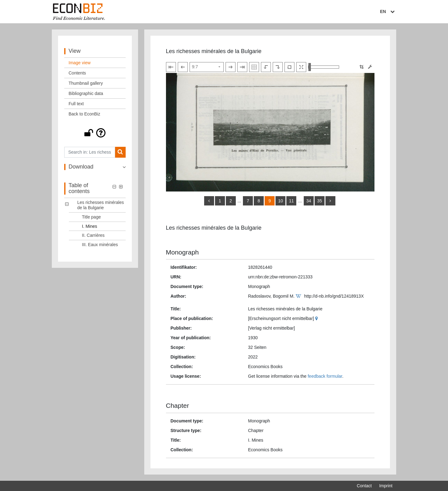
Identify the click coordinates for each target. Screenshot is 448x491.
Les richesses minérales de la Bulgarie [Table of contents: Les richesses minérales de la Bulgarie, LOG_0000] (101, 205)
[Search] (120, 152)
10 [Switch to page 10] (280, 201)
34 (309, 201)
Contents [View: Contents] (77, 73)
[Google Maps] (317, 318)
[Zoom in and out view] (324, 67)
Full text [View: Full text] (76, 104)
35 (320, 201)
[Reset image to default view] (289, 67)
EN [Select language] (388, 11)
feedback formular (325, 376)
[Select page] (207, 67)
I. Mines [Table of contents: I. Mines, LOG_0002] (90, 226)
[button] (95, 133)
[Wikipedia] (299, 296)
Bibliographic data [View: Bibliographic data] (86, 93)
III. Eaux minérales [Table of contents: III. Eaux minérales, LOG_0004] (100, 245)
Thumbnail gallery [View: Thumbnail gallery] (86, 83)
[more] (330, 201)
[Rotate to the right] (278, 67)
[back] (209, 201)
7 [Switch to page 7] (248, 201)
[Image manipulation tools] (370, 67)
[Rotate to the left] (266, 67)
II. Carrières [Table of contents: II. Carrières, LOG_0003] (93, 235)
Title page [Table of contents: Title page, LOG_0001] (91, 217)
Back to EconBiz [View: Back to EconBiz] (84, 114)
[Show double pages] (254, 67)
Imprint (386, 486)
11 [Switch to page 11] (291, 201)
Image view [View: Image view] (80, 63)
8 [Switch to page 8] (259, 201)
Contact (364, 486)
